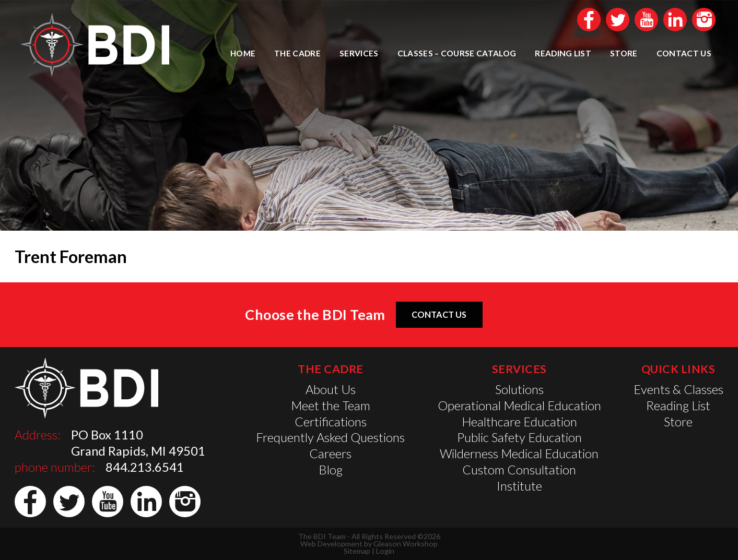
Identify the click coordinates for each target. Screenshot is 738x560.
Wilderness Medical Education (519, 454)
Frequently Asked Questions (330, 437)
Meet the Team (331, 406)
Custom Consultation (519, 470)
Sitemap (357, 551)
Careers (330, 454)
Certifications (331, 422)
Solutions (519, 389)
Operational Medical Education (519, 406)
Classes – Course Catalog (457, 53)
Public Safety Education (519, 437)
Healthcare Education (519, 422)
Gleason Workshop (406, 544)
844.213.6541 (145, 467)
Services (359, 53)
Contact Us (684, 53)
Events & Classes (678, 389)
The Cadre (297, 53)
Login (385, 551)
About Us (331, 389)
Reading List (563, 53)
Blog (331, 470)
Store (624, 53)
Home (243, 53)
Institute (519, 486)
